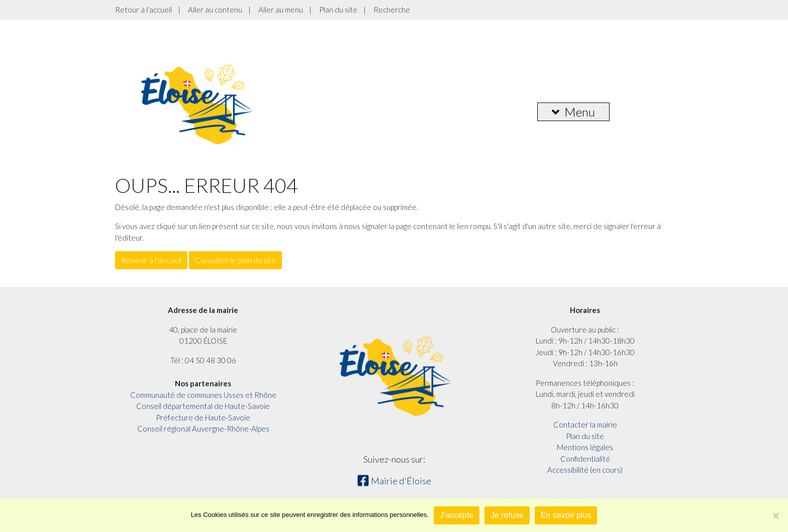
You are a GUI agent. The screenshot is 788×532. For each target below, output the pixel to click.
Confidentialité (585, 459)
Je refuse (507, 515)
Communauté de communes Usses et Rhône (203, 395)
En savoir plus (566, 515)
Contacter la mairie (585, 424)
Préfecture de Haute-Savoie (203, 417)
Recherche (392, 10)
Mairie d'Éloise (394, 481)
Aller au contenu (215, 10)
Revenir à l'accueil (151, 260)
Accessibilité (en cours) (585, 470)
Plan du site (338, 10)
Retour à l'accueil (143, 10)
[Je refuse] (775, 515)
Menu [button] (573, 112)
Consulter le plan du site (235, 260)
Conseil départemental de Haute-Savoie (203, 406)
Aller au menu (281, 10)
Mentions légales (585, 447)
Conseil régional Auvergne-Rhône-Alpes (203, 429)
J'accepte (457, 515)
